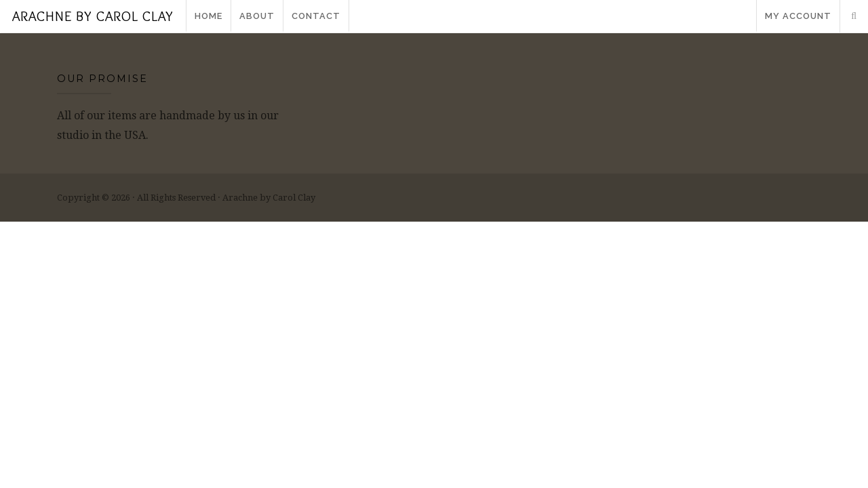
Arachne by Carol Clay (93, 16)
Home (209, 16)
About (257, 16)
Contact (316, 16)
